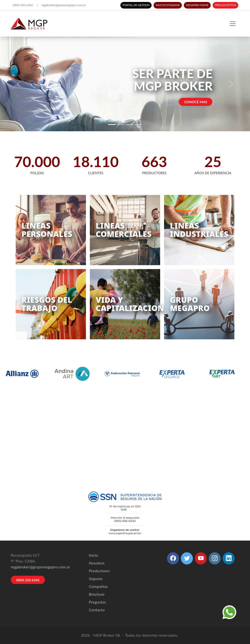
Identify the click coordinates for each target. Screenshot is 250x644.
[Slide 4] (138, 125)
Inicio (94, 555)
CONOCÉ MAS (196, 102)
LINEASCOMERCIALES (124, 230)
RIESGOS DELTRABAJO (47, 304)
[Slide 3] (129, 125)
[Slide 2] (121, 125)
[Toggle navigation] (233, 24)
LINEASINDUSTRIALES (199, 230)
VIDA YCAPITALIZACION (130, 304)
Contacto (97, 610)
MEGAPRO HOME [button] (197, 5)
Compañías (98, 586)
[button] (173, 558)
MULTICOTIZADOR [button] (168, 5)
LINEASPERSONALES (47, 230)
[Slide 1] (112, 125)
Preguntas (97, 602)
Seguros (96, 579)
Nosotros (97, 563)
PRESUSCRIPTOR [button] (225, 5)
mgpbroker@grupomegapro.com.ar (64, 5)
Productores (99, 571)
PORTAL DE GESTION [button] (136, 5)
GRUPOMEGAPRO (190, 304)
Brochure (97, 594)
